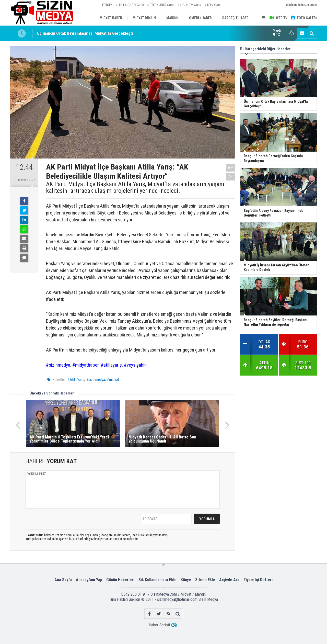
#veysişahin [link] (135, 365)
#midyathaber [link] (85, 365)
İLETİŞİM (106, 5)
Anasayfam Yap (89, 580)
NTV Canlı (214, 5)
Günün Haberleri (120, 580)
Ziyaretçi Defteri (258, 580)
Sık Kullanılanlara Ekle (157, 580)
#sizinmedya (96, 380)
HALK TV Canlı (191, 5)
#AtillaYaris (76, 380)
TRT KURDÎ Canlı (162, 5)
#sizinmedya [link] (58, 365)
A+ (231, 168)
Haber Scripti (159, 625)
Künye (186, 580)
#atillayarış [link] (111, 365)
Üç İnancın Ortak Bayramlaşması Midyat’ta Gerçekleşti (85, 33)
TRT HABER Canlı (131, 5)
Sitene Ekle (205, 580)
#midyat (113, 380)
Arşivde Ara (229, 580)
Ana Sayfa (63, 580)
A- (231, 177)
